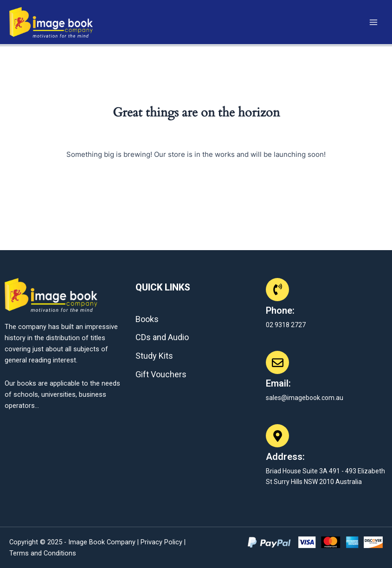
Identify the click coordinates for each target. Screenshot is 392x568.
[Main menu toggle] (373, 22)
